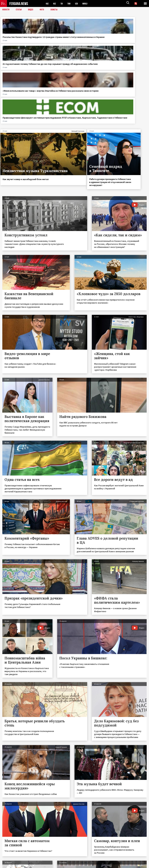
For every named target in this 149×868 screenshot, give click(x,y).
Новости (6, 10)
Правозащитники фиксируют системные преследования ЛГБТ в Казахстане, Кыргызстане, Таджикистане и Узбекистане (130, 45)
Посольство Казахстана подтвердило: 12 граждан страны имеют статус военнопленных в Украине (18, 42)
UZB (78, 4)
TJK (63, 4)
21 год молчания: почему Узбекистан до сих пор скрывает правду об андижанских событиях (55, 42)
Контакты (8, 861)
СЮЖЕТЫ (55, 10)
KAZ (47, 4)
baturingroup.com (92, 866)
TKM (70, 4)
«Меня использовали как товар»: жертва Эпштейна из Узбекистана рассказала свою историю (92, 42)
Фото (43, 10)
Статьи (19, 10)
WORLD (87, 4)
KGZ (55, 4)
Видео (31, 10)
